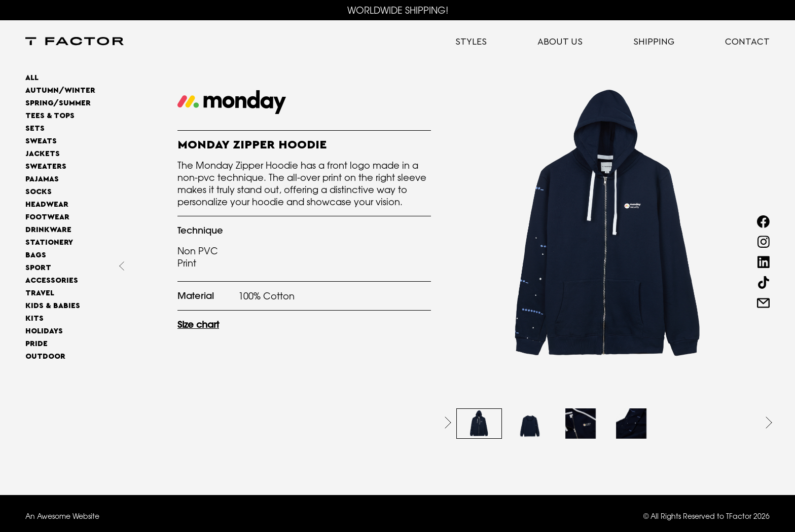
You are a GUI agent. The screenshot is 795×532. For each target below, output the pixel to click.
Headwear (47, 204)
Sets (35, 128)
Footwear (47, 217)
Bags (36, 255)
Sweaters (46, 166)
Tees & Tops (50, 116)
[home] (75, 42)
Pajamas (42, 179)
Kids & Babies (53, 306)
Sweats (41, 141)
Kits (34, 318)
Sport (38, 268)
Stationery (49, 242)
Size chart (198, 325)
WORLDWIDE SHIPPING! (398, 10)
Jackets (43, 154)
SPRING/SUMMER (58, 103)
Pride (37, 344)
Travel (40, 293)
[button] (448, 423)
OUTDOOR (45, 356)
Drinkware (48, 230)
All (32, 78)
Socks (39, 192)
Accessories (52, 280)
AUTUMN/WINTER (60, 90)
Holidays (44, 331)
